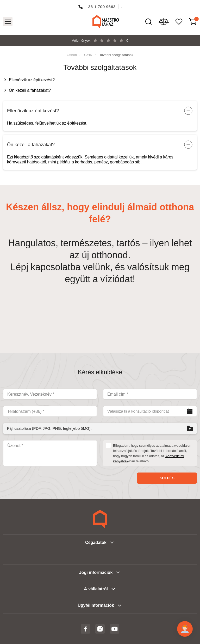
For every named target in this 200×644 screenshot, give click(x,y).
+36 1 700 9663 (101, 7)
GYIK (88, 55)
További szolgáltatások (116, 55)
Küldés (167, 478)
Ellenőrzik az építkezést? (32, 80)
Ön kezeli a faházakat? (30, 90)
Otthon (72, 55)
